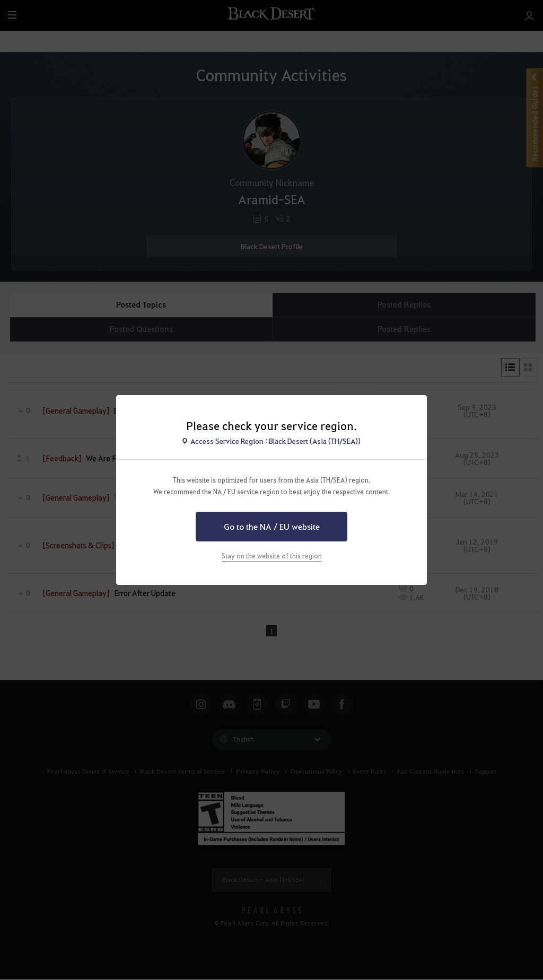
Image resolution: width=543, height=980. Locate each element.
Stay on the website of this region (272, 556)
